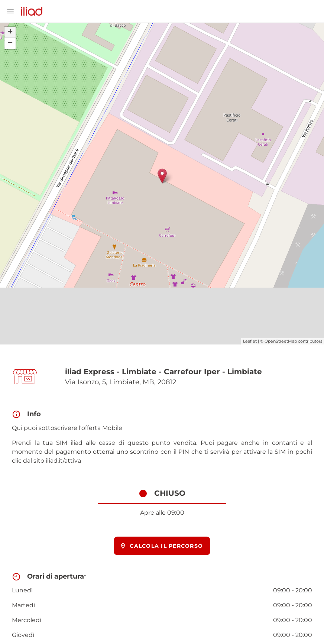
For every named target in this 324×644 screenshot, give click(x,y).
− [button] (10, 43)
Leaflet (250, 341)
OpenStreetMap (281, 341)
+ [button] (10, 32)
